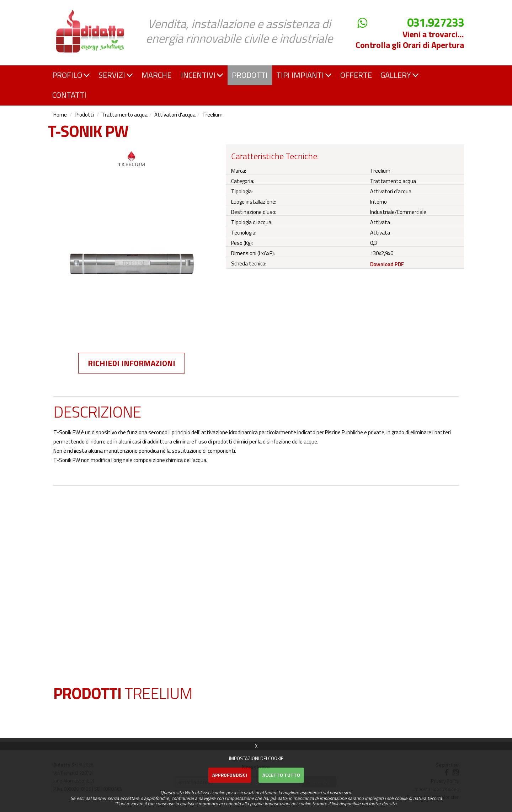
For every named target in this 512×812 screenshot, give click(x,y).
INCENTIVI (202, 75)
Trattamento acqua (125, 115)
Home (60, 115)
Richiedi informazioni (132, 363)
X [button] (256, 746)
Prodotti (84, 115)
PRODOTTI (250, 75)
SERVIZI (116, 75)
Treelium (212, 115)
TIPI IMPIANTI (304, 75)
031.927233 (436, 23)
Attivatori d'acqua (175, 115)
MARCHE (156, 75)
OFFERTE (356, 75)
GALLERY (400, 75)
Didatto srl (68, 7)
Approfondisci (230, 775)
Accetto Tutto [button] (281, 775)
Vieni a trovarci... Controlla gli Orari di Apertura (410, 39)
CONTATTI (69, 95)
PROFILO (71, 75)
